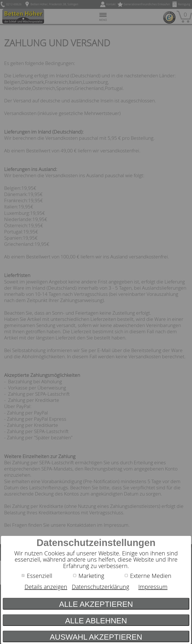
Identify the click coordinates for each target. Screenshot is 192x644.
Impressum (153, 587)
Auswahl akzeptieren (96, 637)
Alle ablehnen (96, 621)
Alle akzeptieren (96, 604)
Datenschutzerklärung (100, 587)
